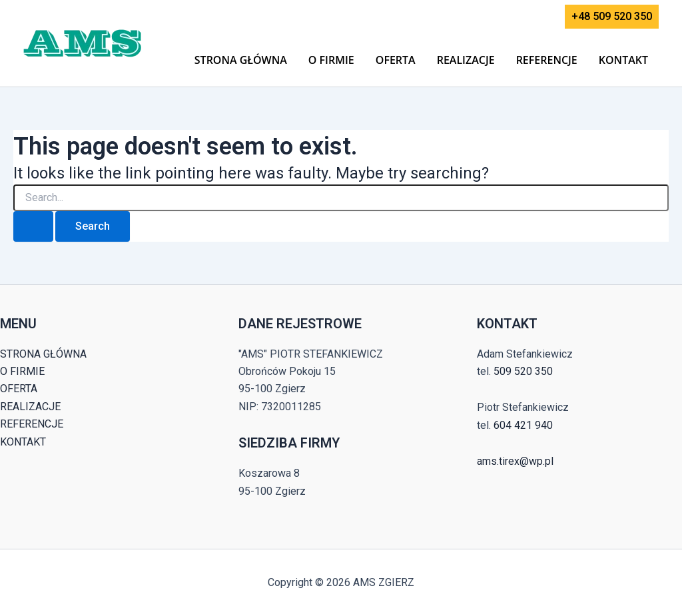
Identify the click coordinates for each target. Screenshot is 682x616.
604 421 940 (523, 425)
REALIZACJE (466, 60)
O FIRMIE (331, 60)
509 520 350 (523, 371)
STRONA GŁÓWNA (241, 60)
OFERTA (396, 60)
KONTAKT (623, 60)
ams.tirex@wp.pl (515, 461)
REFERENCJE (547, 60)
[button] (612, 17)
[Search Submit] (33, 226)
